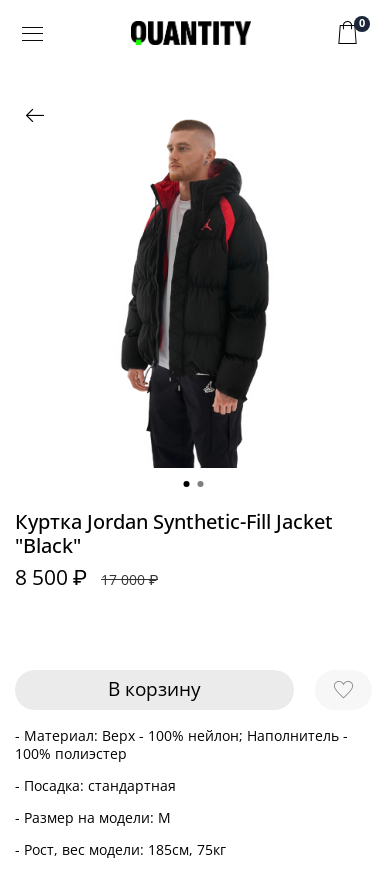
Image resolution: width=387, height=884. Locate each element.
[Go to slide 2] (201, 484)
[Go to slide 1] (187, 484)
